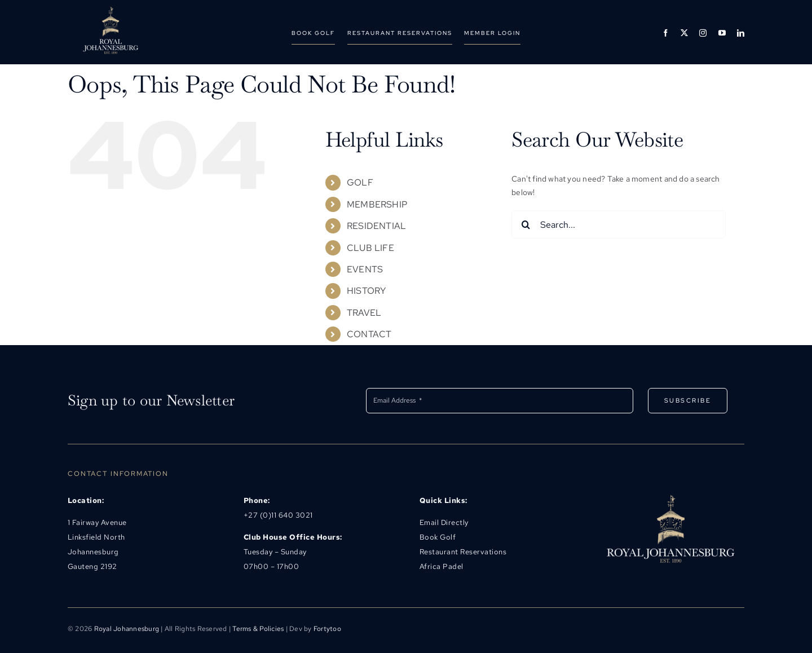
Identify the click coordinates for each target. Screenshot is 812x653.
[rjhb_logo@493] (111, 10)
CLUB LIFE (370, 248)
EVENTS (365, 269)
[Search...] (619, 224)
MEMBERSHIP (377, 204)
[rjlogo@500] (670, 497)
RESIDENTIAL (376, 226)
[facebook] (666, 33)
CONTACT (369, 334)
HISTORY (366, 291)
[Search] (526, 224)
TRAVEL (364, 313)
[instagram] (703, 33)
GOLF (360, 182)
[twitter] (684, 33)
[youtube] (722, 33)
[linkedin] (741, 33)
